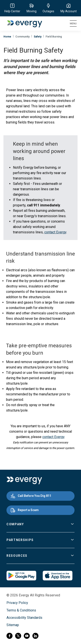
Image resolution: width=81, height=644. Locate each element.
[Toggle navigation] (73, 24)
